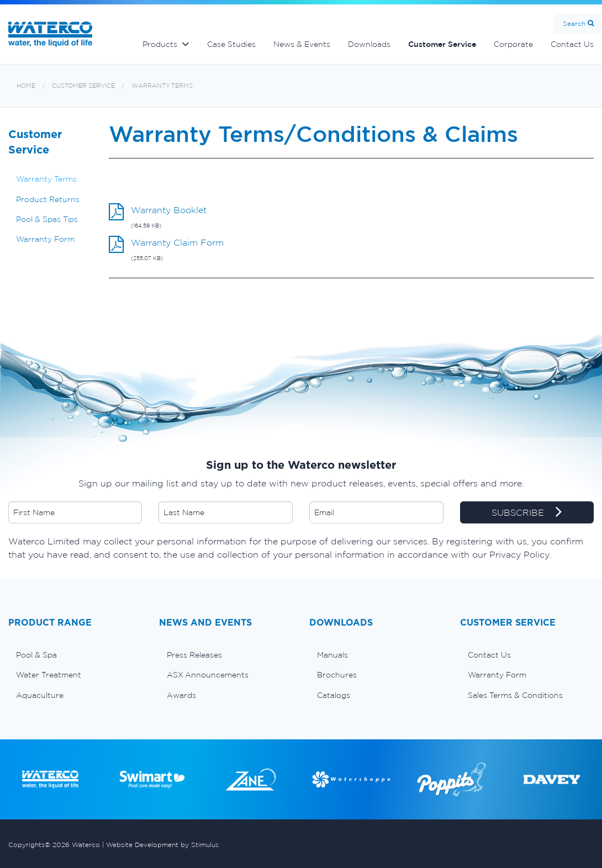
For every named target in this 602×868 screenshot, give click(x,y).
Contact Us (489, 655)
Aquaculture (40, 695)
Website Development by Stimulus (162, 845)
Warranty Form (45, 239)
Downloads (369, 44)
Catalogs (334, 695)
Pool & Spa (36, 655)
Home (26, 86)
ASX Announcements (208, 675)
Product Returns (48, 199)
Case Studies (231, 44)
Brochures (337, 675)
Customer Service (442, 44)
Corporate (513, 44)
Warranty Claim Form (177, 242)
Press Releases (194, 655)
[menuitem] (75, 655)
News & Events (302, 44)
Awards (181, 695)
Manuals (332, 655)
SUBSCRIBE (527, 513)
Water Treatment (49, 675)
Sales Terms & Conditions (515, 695)
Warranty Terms (162, 86)
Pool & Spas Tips (47, 219)
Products (160, 44)
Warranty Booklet (169, 210)
